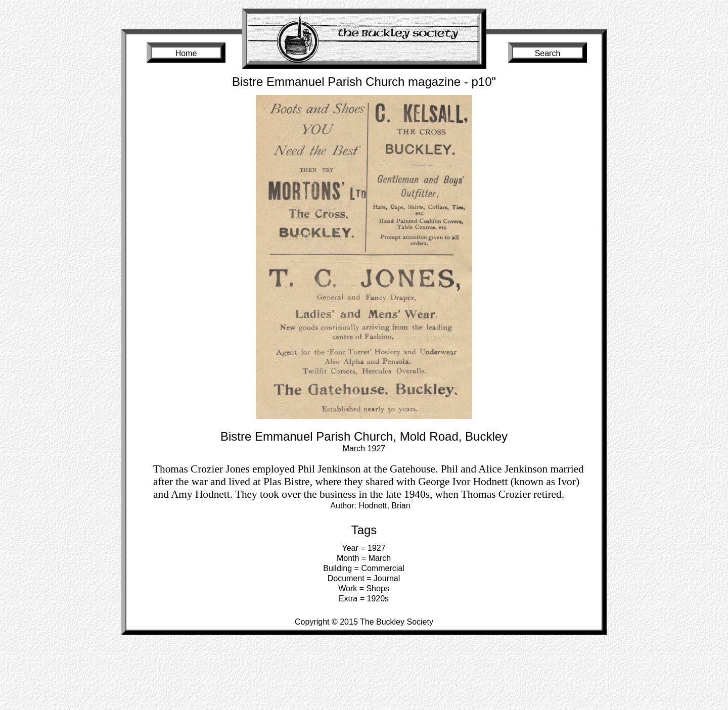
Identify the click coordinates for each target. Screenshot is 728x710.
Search (548, 53)
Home (186, 53)
